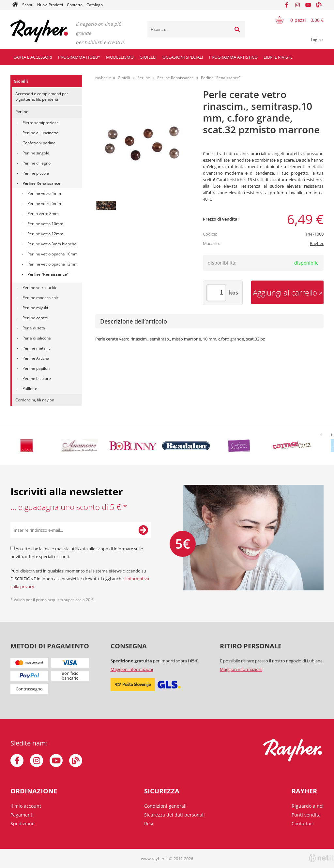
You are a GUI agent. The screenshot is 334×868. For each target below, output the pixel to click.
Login (317, 40)
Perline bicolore (37, 378)
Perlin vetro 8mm (43, 214)
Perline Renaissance (41, 183)
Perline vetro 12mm (45, 234)
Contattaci (303, 824)
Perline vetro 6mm (44, 203)
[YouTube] (308, 5)
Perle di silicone (37, 338)
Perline (22, 112)
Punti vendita (306, 815)
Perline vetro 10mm (45, 224)
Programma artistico (233, 57)
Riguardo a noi (308, 806)
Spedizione (23, 824)
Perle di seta (34, 328)
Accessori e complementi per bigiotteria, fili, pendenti (42, 96)
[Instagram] (297, 5)
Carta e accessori (33, 57)
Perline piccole (36, 173)
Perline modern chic (41, 298)
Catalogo (95, 5)
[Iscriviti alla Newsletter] (143, 530)
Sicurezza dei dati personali (175, 815)
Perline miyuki (35, 308)
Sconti (28, 5)
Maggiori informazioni (132, 669)
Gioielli (148, 57)
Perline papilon (36, 368)
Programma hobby (79, 57)
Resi (149, 824)
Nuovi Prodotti (50, 5)
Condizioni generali (165, 806)
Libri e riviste (278, 57)
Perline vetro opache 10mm (53, 254)
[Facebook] (287, 5)
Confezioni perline (39, 143)
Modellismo (120, 57)
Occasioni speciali (183, 57)
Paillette (30, 389)
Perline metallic (37, 348)
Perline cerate (35, 318)
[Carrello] (296, 20)
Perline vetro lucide (40, 288)
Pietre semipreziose (41, 123)
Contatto (75, 5)
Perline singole (36, 153)
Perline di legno (37, 163)
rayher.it (103, 78)
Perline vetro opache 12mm (53, 264)
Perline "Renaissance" (48, 274)
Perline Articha (36, 358)
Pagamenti (22, 815)
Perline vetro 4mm (44, 193)
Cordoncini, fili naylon (35, 400)
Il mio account (26, 806)
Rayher (317, 243)
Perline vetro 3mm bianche (52, 244)
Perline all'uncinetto (40, 133)
